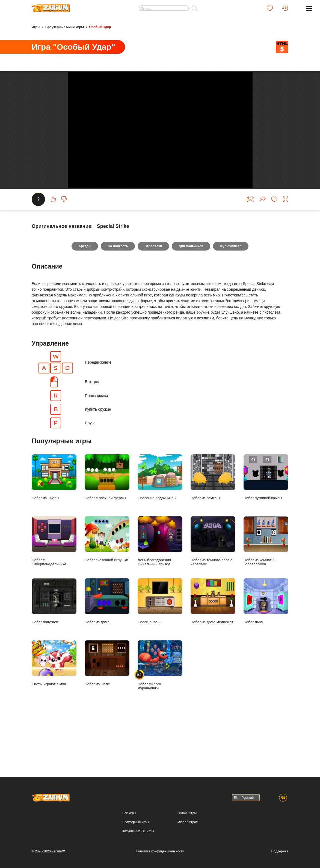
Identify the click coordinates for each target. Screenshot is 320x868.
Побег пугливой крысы (266, 526)
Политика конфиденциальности (160, 851)
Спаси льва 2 (160, 650)
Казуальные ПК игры (138, 831)
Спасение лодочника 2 (160, 526)
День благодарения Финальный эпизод (160, 590)
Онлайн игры (187, 813)
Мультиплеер (231, 295)
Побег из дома (107, 650)
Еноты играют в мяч (54, 712)
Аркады (84, 295)
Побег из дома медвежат (213, 650)
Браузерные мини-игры (65, 27)
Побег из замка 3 (213, 526)
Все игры (129, 813)
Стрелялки (153, 295)
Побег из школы (54, 526)
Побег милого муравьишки (160, 714)
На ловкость (117, 295)
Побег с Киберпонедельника (54, 590)
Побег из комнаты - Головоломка (266, 590)
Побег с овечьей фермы (107, 526)
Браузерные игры (136, 822)
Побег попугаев (54, 650)
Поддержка (280, 851)
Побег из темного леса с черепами (213, 590)
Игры (36, 27)
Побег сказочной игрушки (107, 588)
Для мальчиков (191, 295)
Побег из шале (107, 712)
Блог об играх (187, 822)
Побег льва (266, 650)
